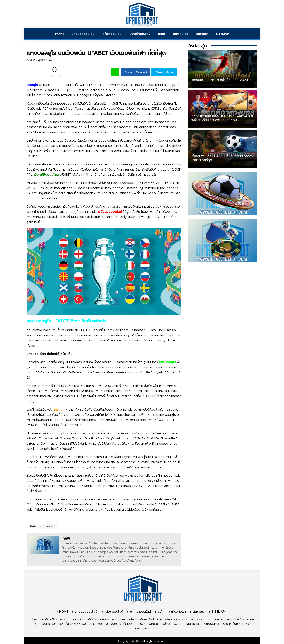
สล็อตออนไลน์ (112, 34)
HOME (60, 34)
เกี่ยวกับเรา (180, 34)
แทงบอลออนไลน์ (83, 34)
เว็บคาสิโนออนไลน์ (46, 175)
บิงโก (162, 34)
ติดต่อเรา (202, 34)
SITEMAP (222, 34)
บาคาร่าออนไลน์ (140, 34)
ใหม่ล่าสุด (198, 46)
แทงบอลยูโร (48, 527)
